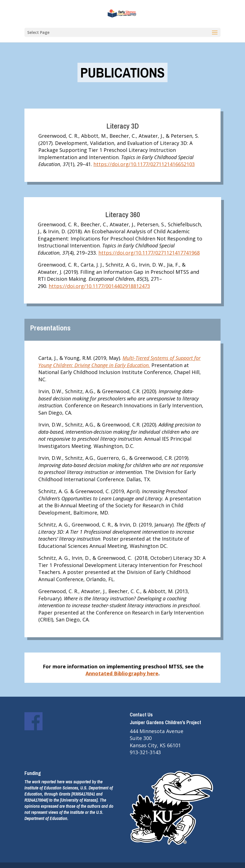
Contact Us (141, 715)
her (150, 673)
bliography (132, 673)
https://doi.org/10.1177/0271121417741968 (149, 253)
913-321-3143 (145, 752)
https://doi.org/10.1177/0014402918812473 (99, 286)
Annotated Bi (102, 673)
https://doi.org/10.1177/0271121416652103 (144, 164)
